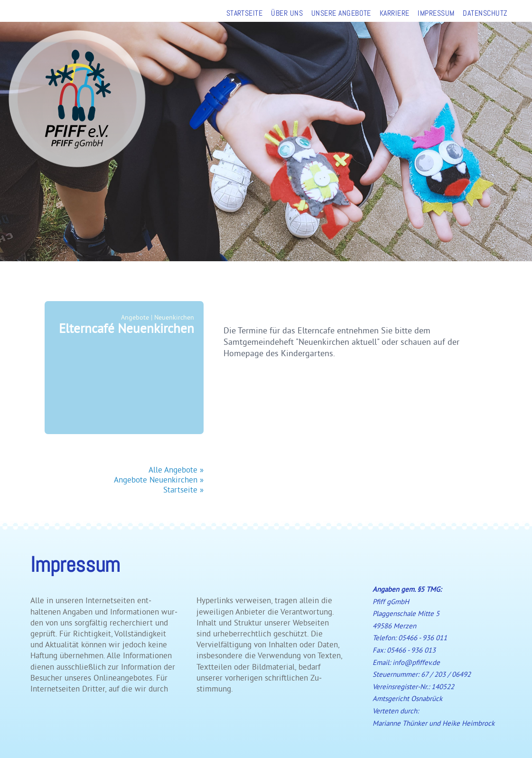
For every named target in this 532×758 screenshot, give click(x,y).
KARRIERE (395, 13)
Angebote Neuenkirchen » (159, 479)
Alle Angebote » (176, 469)
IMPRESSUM (436, 13)
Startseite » (183, 489)
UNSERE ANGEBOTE (341, 13)
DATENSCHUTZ (485, 13)
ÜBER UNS (287, 13)
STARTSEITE (245, 13)
